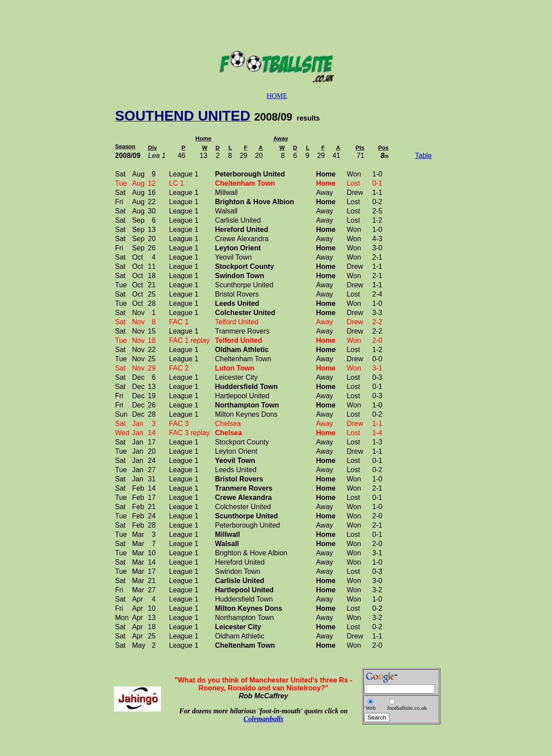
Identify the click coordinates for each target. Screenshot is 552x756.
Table (424, 156)
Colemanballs (264, 719)
